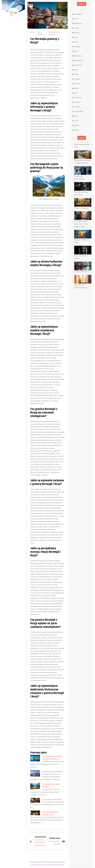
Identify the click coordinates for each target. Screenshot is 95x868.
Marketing (77, 46)
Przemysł (77, 79)
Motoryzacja (78, 56)
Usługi (76, 121)
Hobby (76, 37)
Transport (77, 102)
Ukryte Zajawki (79, 111)
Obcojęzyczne (78, 65)
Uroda (76, 116)
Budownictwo (78, 23)
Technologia (78, 97)
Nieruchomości (79, 60)
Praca (76, 70)
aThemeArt (60, 865)
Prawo (76, 74)
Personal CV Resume (43, 865)
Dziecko (77, 28)
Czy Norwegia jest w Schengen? (53, 771)
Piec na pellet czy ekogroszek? (52, 799)
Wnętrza (77, 125)
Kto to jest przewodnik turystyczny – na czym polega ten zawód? (81, 224)
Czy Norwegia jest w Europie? (52, 756)
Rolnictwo (77, 84)
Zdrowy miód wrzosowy (81, 208)
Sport (76, 93)
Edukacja (77, 33)
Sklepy (76, 88)
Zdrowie (77, 130)
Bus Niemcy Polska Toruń (82, 272)
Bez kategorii (78, 14)
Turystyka (52, 34)
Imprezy (76, 42)
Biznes (76, 19)
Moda (76, 51)
